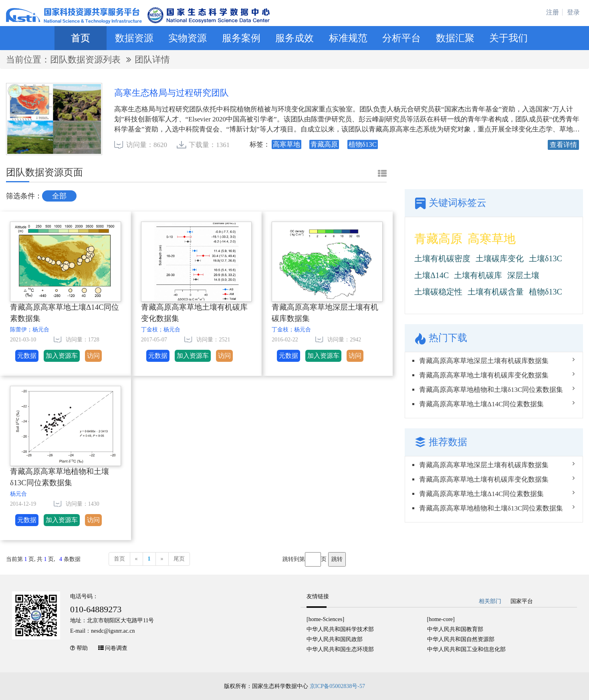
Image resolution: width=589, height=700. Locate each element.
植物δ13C (546, 292)
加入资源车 (62, 356)
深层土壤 (523, 275)
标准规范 (348, 38)
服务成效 (294, 38)
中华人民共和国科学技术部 (340, 629)
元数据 (27, 356)
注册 (553, 12)
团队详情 (152, 60)
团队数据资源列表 (87, 60)
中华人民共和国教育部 (455, 629)
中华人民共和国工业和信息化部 (466, 649)
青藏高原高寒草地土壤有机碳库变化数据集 (194, 313)
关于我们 (508, 38)
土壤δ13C (546, 258)
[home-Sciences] (325, 619)
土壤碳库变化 (500, 258)
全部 (59, 196)
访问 (93, 356)
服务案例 (241, 38)
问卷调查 (116, 648)
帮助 (82, 648)
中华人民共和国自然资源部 (461, 639)
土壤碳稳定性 (438, 292)
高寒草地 (492, 239)
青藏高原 (438, 239)
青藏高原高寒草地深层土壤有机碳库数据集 (325, 313)
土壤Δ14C (432, 275)
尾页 (179, 559)
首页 (81, 38)
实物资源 (188, 38)
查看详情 (563, 145)
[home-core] (441, 619)
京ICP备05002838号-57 (337, 686)
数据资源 (134, 38)
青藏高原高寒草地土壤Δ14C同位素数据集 (65, 313)
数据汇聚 (455, 38)
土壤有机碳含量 (496, 292)
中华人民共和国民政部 (335, 639)
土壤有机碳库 (478, 275)
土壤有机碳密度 (442, 258)
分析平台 (401, 38)
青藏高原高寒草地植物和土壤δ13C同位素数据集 (60, 477)
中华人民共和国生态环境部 (340, 649)
